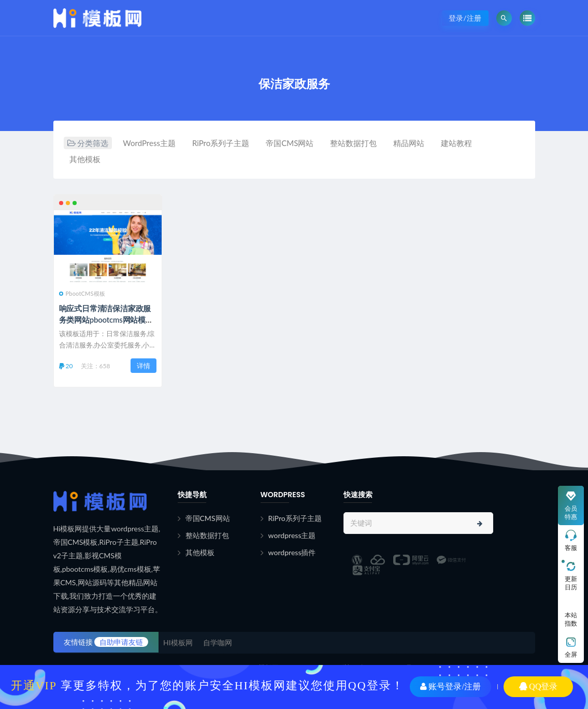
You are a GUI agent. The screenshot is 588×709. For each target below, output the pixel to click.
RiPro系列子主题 (221, 143)
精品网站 (409, 143)
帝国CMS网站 (290, 143)
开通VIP (34, 685)
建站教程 (456, 143)
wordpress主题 (292, 535)
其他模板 (85, 159)
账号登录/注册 (450, 686)
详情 (144, 366)
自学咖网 (218, 642)
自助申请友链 (121, 642)
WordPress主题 (149, 143)
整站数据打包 (353, 143)
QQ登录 (538, 686)
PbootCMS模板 (82, 293)
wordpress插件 (292, 552)
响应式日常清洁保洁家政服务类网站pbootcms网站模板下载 (106, 320)
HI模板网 (178, 642)
